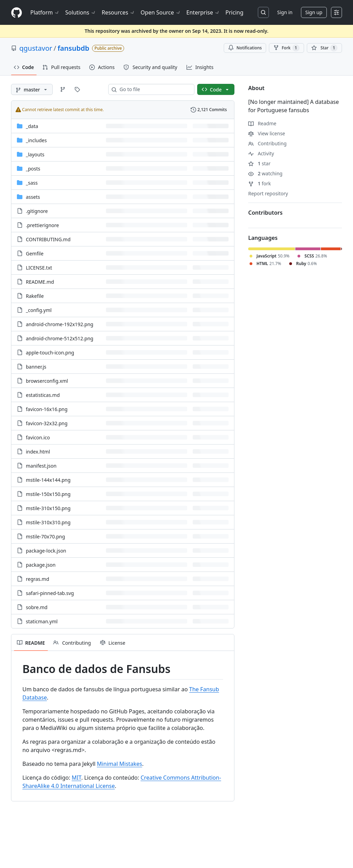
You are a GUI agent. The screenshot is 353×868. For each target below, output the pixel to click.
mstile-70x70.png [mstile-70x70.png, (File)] (46, 537)
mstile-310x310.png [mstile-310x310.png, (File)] (48, 522)
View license (267, 133)
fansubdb (73, 48)
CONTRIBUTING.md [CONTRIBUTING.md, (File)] (48, 239)
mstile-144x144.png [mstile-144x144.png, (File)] (48, 480)
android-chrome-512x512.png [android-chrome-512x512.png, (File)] (60, 338)
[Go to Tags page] (77, 89)
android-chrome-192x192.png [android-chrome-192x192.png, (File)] (60, 324)
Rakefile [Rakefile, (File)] (35, 296)
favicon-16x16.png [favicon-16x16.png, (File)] (47, 409)
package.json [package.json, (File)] (41, 565)
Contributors (265, 213)
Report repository (268, 193)
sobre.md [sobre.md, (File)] (37, 607)
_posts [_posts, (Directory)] (33, 169)
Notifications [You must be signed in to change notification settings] (245, 48)
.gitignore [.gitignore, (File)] (37, 211)
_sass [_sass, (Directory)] (32, 183)
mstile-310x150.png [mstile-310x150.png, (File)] (48, 508)
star (259, 163)
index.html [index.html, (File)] (38, 452)
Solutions (81, 12)
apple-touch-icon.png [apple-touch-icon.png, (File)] (50, 353)
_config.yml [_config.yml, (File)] (39, 310)
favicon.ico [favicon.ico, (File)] (38, 437)
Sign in (285, 12)
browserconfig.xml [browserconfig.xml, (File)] (47, 381)
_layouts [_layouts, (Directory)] (35, 154)
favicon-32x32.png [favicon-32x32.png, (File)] (47, 423)
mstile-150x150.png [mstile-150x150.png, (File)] (48, 494)
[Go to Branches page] (63, 89)
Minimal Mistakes (119, 764)
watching (265, 173)
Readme (262, 123)
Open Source (161, 12)
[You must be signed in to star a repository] (324, 48)
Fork (286, 48)
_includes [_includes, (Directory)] (36, 140)
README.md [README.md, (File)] (40, 282)
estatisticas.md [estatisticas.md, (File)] (43, 395)
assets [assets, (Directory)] (33, 197)
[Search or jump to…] (263, 12)
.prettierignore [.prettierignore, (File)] (42, 225)
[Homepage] (17, 13)
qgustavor (36, 48)
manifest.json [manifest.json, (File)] (41, 466)
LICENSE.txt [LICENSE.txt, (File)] (39, 268)
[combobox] (154, 89)
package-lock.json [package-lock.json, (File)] (46, 551)
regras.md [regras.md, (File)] (38, 579)
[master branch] (32, 89)
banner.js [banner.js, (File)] (36, 367)
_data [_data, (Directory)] (32, 126)
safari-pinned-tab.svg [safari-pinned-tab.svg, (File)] (50, 593)
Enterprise (203, 12)
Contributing (267, 143)
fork (260, 183)
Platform (45, 12)
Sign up (314, 12)
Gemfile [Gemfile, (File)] (35, 253)
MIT (77, 778)
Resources (118, 12)
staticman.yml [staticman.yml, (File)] (42, 621)
